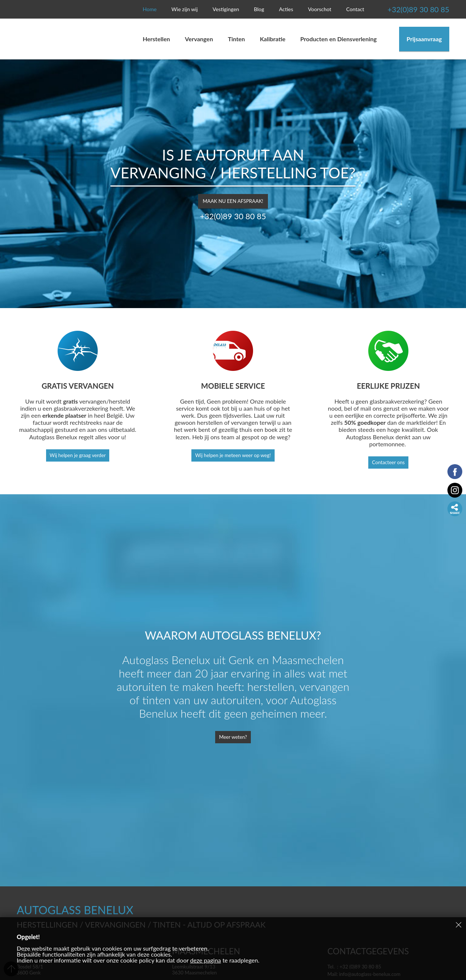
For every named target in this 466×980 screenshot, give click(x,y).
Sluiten (459, 925)
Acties (286, 9)
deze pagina (206, 960)
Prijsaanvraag (424, 39)
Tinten (236, 39)
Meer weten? (233, 738)
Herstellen (156, 39)
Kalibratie (273, 39)
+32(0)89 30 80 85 (403, 9)
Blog (259, 9)
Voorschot (320, 9)
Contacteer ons (389, 463)
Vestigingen (226, 9)
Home (150, 9)
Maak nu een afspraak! (233, 199)
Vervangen (201, 39)
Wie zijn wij (185, 9)
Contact (355, 9)
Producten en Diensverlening (339, 39)
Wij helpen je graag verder (77, 456)
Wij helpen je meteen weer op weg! (233, 456)
